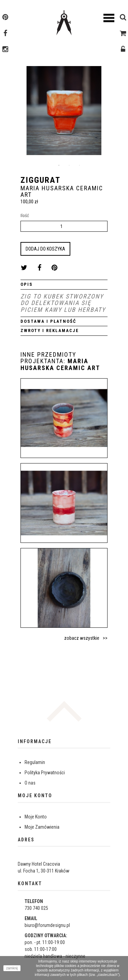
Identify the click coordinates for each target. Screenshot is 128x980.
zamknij (12, 968)
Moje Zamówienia (42, 827)
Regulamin (35, 762)
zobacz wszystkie (82, 638)
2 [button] (69, 165)
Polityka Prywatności (45, 773)
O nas (30, 783)
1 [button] (59, 165)
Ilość (25, 215)
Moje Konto (36, 817)
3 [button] (80, 165)
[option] (64, 113)
